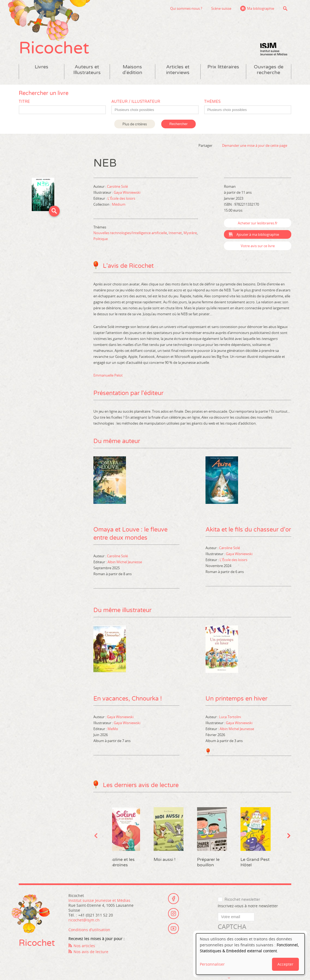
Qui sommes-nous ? (186, 8)
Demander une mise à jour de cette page (255, 145)
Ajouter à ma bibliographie (258, 234)
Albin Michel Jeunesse (125, 562)
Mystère (190, 233)
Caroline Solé (117, 186)
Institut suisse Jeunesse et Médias (274, 49)
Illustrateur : (104, 192)
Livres (42, 67)
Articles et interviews (178, 70)
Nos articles (84, 946)
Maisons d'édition (132, 70)
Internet (175, 233)
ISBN (228, 204)
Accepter (285, 964)
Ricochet (54, 48)
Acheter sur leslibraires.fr (258, 223)
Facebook (173, 899)
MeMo (113, 729)
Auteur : (100, 186)
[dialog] (250, 954)
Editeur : (100, 198)
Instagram (173, 914)
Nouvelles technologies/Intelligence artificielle (130, 233)
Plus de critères (135, 124)
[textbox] (158, 110)
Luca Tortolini (230, 717)
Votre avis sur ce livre (258, 246)
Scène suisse (221, 8)
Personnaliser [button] (212, 964)
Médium (119, 204)
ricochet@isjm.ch (84, 920)
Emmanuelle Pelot (108, 375)
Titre (24, 102)
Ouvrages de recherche (269, 70)
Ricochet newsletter (242, 900)
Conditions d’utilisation (89, 930)
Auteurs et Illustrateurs (87, 70)
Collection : (103, 204)
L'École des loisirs (121, 198)
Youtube (173, 928)
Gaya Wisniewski (127, 192)
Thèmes (212, 102)
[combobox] (155, 110)
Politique (101, 239)
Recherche (285, 8)
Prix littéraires (223, 67)
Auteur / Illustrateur (136, 102)
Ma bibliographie (261, 8)
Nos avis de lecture (91, 952)
